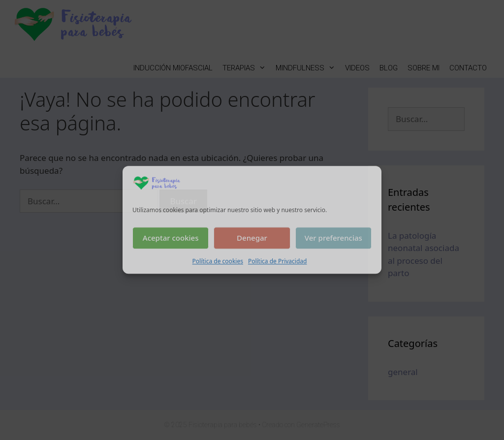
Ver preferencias (333, 238)
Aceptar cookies (171, 238)
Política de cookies (218, 261)
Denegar (252, 238)
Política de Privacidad (278, 261)
